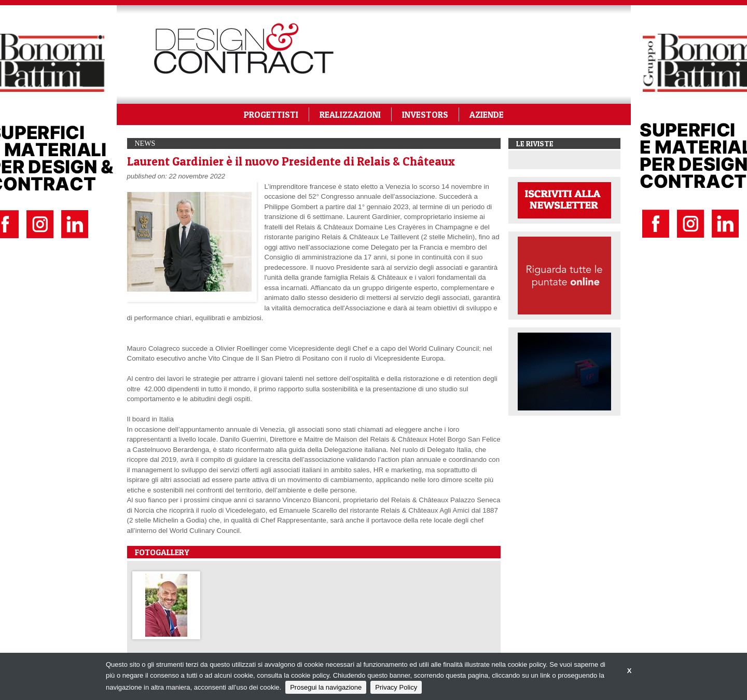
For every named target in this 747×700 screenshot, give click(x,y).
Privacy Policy (396, 687)
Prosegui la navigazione (326, 687)
